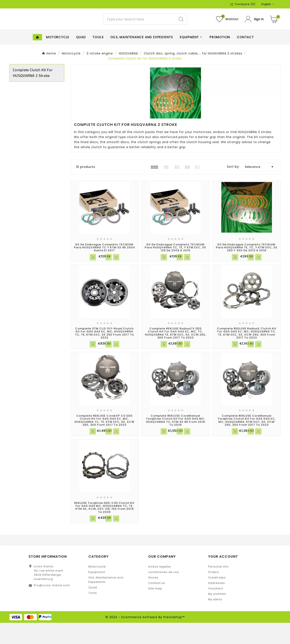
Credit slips (217, 599)
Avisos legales (160, 588)
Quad (93, 609)
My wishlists (217, 615)
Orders (214, 593)
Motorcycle (97, 588)
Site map (155, 610)
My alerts (215, 621)
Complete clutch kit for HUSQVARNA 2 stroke (33, 94)
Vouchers (216, 610)
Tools (93, 614)
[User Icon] (254, 30)
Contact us (157, 604)
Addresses (217, 604)
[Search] (139, 30)
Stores (153, 599)
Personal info (218, 588)
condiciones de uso (164, 593)
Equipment (97, 593)
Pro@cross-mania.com (52, 606)
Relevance (260, 188)
